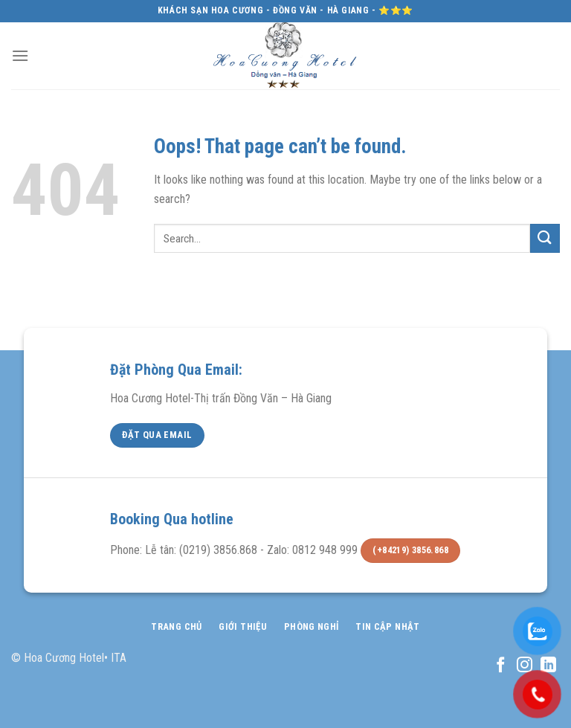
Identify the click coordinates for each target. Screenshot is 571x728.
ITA (119, 658)
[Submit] (545, 238)
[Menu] (20, 55)
